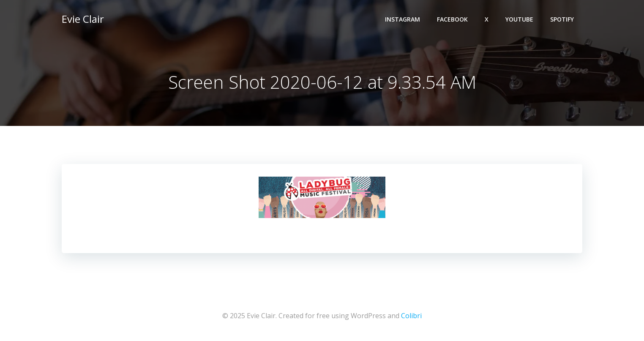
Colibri (411, 316)
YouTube (519, 19)
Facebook (452, 19)
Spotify (562, 19)
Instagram (402, 19)
